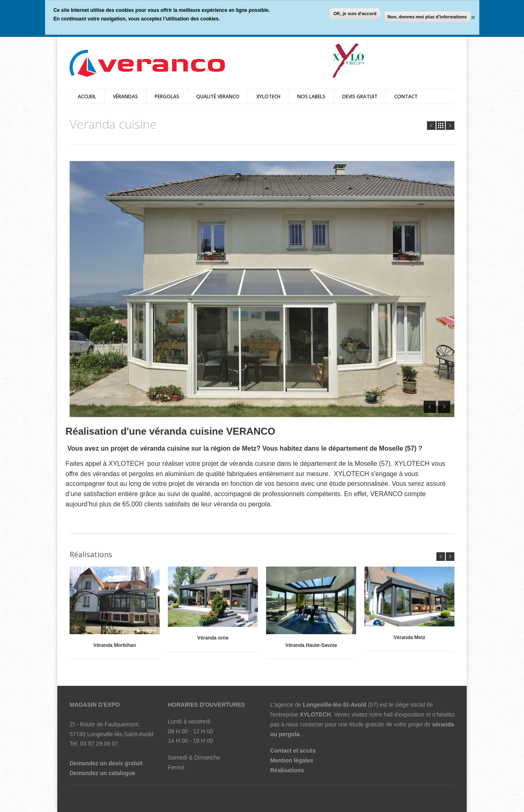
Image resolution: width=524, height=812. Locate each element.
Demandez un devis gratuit (106, 763)
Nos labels (311, 96)
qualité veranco (218, 96)
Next (450, 126)
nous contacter (305, 724)
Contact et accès (293, 751)
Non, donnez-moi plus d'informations (427, 17)
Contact (406, 96)
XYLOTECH (268, 96)
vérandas (125, 96)
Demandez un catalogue (102, 773)
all (441, 126)
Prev (431, 126)
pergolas (167, 96)
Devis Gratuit (360, 96)
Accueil (87, 96)
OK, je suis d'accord (355, 14)
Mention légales (292, 760)
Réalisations (287, 770)
